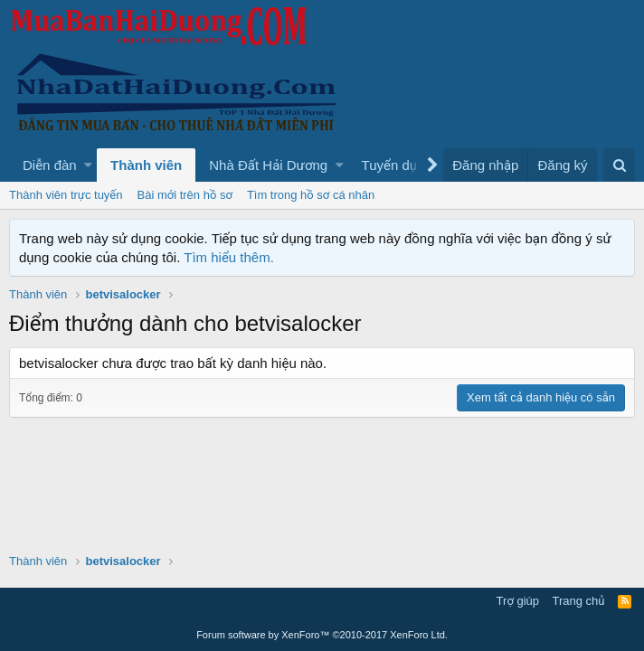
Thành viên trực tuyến (66, 195)
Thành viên (146, 165)
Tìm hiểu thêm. (229, 257)
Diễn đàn (50, 165)
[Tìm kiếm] (619, 165)
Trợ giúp (518, 601)
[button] (88, 165)
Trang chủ (579, 601)
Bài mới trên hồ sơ (185, 195)
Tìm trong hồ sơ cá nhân (311, 195)
